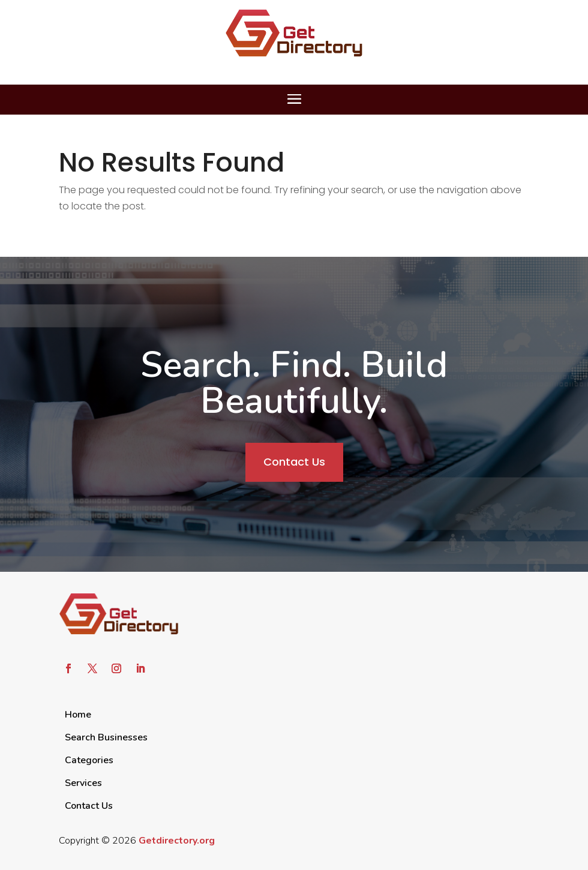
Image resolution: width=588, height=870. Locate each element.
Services (83, 783)
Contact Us (294, 462)
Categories (89, 760)
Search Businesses (106, 737)
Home (78, 715)
